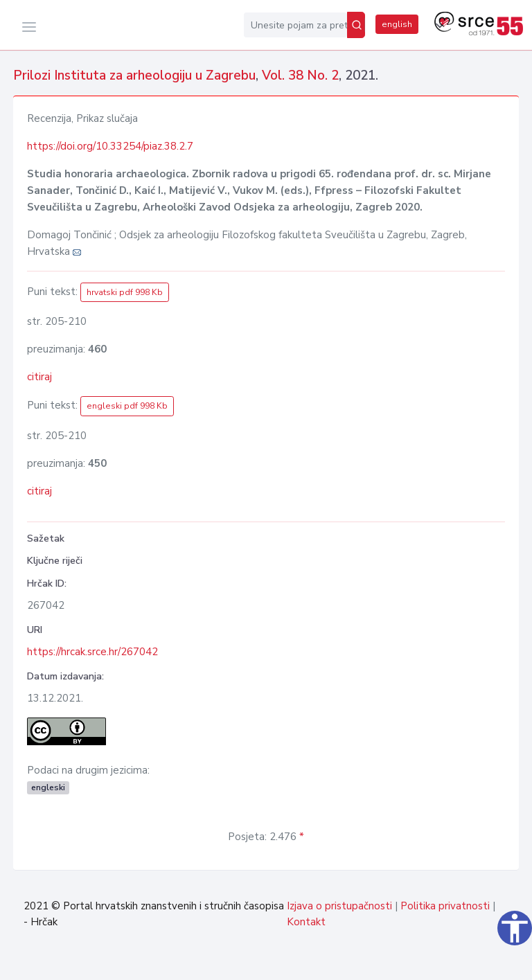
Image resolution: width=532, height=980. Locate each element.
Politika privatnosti (445, 906)
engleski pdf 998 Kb (127, 406)
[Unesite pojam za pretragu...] (295, 25)
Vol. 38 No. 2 (300, 75)
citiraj (39, 377)
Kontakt (306, 922)
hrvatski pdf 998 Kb (125, 292)
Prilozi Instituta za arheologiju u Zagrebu (134, 75)
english (397, 24)
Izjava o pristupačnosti (339, 906)
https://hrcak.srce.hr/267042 (92, 652)
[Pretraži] (356, 25)
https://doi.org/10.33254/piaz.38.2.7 (110, 146)
